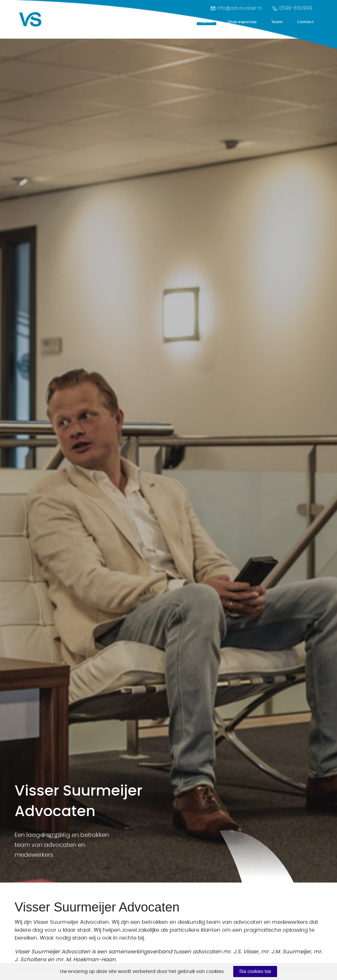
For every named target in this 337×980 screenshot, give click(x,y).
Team (277, 22)
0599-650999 (292, 8)
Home (207, 23)
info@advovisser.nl (236, 8)
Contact (306, 22)
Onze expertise (242, 22)
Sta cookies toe (255, 971)
